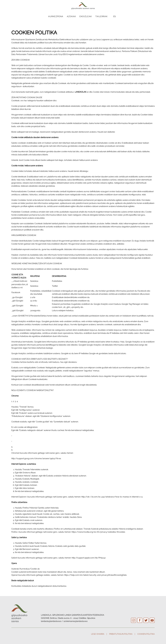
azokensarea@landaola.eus (76, 621)
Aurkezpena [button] (56, 16)
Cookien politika (146, 634)
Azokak (71, 16)
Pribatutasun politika (121, 634)
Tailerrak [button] (102, 16)
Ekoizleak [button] (86, 16)
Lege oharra (98, 634)
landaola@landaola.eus (51, 621)
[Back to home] (83, 6)
